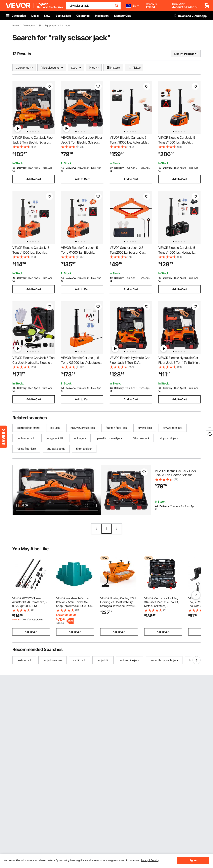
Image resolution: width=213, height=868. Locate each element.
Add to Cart (34, 179)
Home (16, 26)
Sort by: (179, 54)
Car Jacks (65, 26)
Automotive (29, 26)
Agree (193, 860)
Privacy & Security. (150, 860)
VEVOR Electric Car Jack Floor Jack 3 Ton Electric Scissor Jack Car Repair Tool (33, 142)
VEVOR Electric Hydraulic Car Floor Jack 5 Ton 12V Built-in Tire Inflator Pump (178, 363)
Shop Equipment (47, 26)
